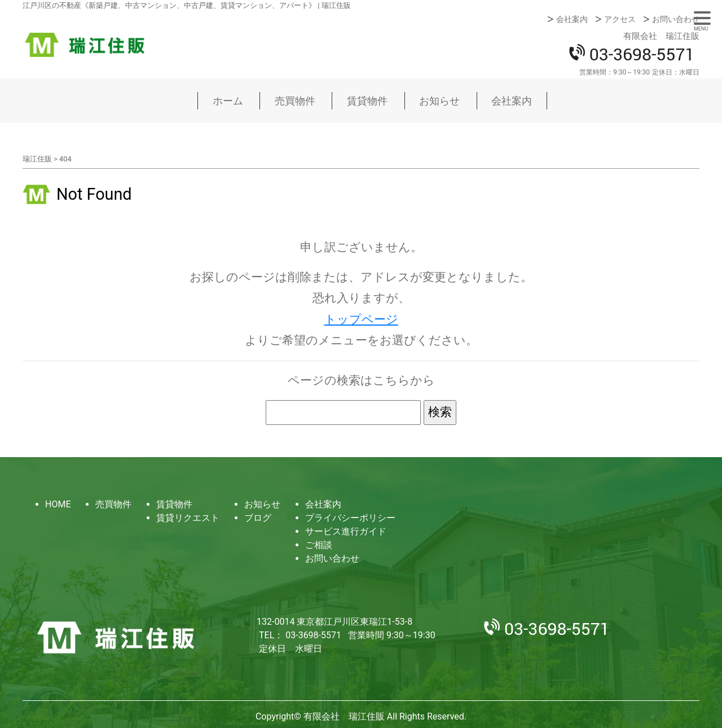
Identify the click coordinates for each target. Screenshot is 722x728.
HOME (58, 504)
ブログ (258, 518)
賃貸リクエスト (188, 518)
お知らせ (439, 101)
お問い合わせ (676, 19)
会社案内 (572, 19)
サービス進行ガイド (346, 531)
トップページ (361, 319)
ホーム (228, 101)
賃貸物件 (367, 101)
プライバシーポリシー (350, 518)
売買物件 (295, 101)
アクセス (620, 19)
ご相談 (319, 545)
